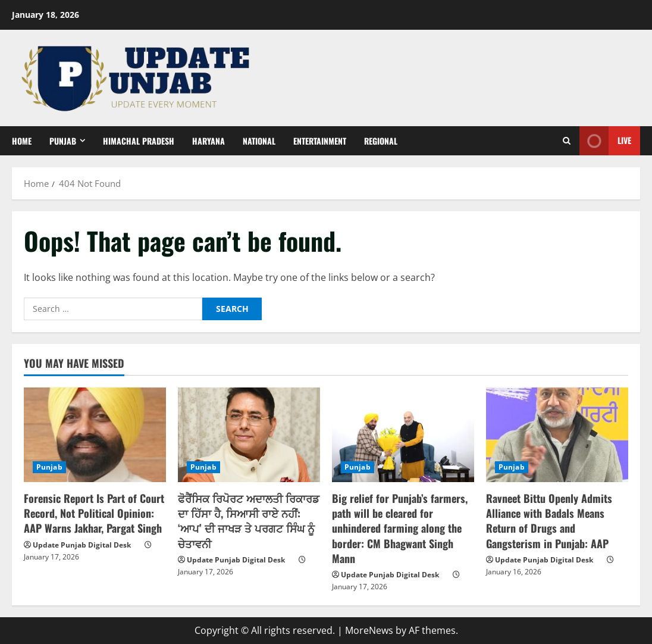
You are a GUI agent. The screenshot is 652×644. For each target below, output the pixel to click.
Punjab (63, 141)
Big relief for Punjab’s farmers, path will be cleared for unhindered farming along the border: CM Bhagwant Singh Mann (400, 528)
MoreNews (369, 630)
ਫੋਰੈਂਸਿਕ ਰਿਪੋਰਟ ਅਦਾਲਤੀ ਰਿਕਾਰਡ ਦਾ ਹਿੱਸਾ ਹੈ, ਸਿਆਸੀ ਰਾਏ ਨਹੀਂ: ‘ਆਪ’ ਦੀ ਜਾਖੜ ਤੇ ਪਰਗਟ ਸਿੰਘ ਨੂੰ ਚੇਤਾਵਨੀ (249, 521)
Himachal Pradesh (139, 141)
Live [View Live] (605, 141)
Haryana (209, 141)
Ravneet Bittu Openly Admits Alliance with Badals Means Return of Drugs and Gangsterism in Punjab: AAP (549, 521)
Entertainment (320, 141)
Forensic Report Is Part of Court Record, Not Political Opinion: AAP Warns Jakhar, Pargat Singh (94, 513)
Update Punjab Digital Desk (82, 545)
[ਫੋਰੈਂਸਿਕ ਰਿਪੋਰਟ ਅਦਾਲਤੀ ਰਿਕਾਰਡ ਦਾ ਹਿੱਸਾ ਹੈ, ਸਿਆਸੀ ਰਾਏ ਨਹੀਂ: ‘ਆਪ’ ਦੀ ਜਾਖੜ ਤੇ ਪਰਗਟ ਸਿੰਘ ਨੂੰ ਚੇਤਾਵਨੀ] (249, 435)
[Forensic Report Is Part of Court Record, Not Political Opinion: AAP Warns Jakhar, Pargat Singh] (95, 435)
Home (22, 141)
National (259, 141)
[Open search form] (567, 141)
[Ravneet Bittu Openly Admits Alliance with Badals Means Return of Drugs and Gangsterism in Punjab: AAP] (557, 435)
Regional (381, 141)
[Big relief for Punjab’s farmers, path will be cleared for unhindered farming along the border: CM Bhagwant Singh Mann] (403, 435)
